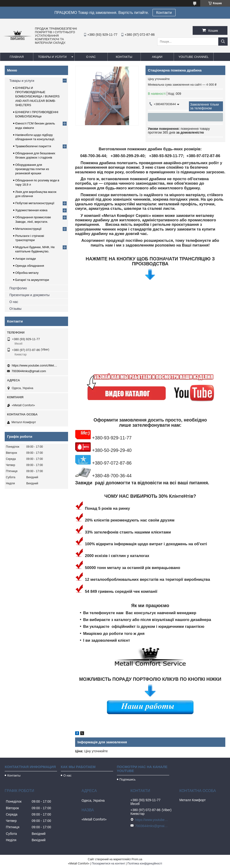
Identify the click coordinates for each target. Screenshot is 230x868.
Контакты (124, 57)
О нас (91, 57)
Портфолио (18, 288)
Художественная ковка (31, 210)
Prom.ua (137, 859)
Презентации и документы (29, 295)
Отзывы (15, 309)
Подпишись (128, 779)
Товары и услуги (52, 57)
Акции (157, 57)
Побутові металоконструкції (35, 203)
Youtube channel (194, 57)
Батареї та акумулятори (32, 280)
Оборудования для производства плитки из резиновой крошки (32, 169)
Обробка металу (27, 273)
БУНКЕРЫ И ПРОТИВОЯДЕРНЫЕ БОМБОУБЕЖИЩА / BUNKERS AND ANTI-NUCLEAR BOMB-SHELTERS (37, 96)
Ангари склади (26, 259)
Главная (17, 57)
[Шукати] (223, 42)
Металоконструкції (28, 229)
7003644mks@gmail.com (29, 371)
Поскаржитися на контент (108, 864)
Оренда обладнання (30, 266)
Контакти (164, 13)
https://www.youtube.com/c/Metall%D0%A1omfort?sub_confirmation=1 (35, 365)
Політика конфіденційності (145, 864)
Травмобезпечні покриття (33, 146)
